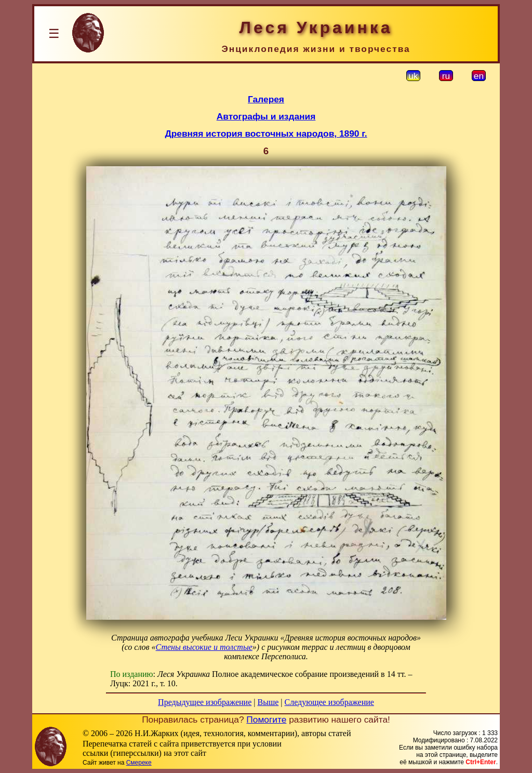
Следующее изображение (329, 702)
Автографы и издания (266, 116)
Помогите (266, 719)
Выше (268, 702)
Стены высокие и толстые (204, 647)
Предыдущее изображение (205, 702)
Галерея (266, 99)
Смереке (139, 763)
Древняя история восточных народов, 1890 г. (266, 134)
